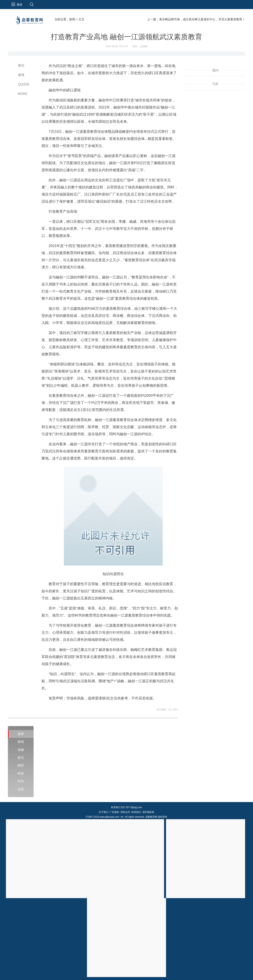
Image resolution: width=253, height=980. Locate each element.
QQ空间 (24, 84)
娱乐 (21, 758)
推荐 (21, 734)
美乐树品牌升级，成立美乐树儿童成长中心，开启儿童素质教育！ (202, 19)
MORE (23, 94)
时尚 (21, 781)
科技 (21, 773)
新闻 (72, 19)
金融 (21, 750)
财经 (21, 765)
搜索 (38, 5)
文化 (21, 789)
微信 (21, 65)
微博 (21, 75)
